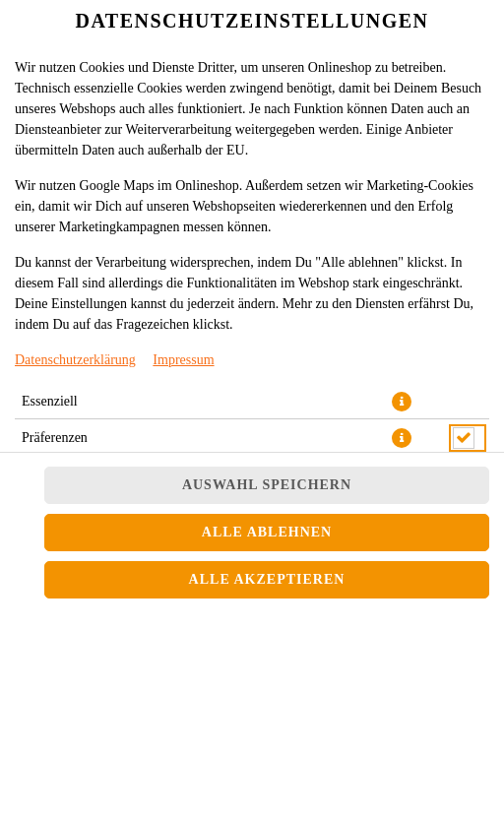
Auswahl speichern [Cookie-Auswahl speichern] (267, 485)
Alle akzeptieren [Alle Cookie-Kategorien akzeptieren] (267, 579)
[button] (402, 402)
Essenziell (50, 401)
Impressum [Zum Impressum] (183, 360)
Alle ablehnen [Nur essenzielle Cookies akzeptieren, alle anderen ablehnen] (267, 532)
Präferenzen (55, 438)
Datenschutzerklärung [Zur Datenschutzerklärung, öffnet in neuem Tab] (75, 360)
